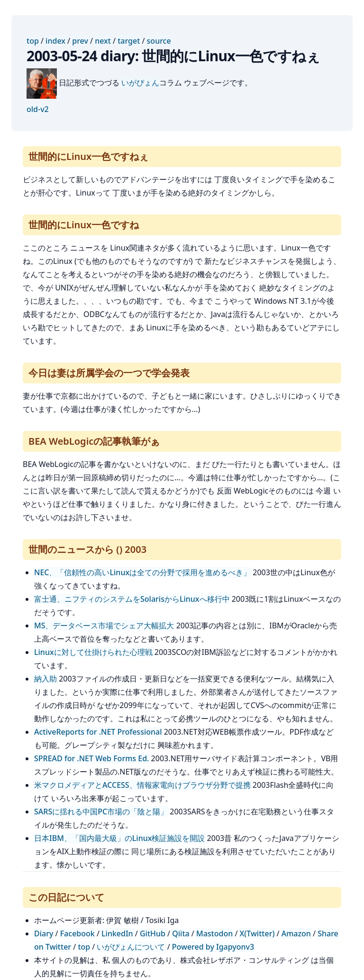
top (33, 41)
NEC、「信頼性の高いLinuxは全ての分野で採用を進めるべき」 (142, 572)
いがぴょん (140, 83)
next (103, 41)
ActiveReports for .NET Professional (98, 732)
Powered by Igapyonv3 (213, 947)
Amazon (296, 933)
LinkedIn (117, 933)
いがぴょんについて (131, 947)
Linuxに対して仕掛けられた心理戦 (93, 652)
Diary (44, 933)
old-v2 (38, 109)
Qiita (181, 933)
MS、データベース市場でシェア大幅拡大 (104, 625)
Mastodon (214, 933)
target (129, 41)
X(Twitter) (257, 933)
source (159, 41)
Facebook (77, 933)
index (55, 41)
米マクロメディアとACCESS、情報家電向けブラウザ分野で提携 (142, 785)
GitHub (153, 933)
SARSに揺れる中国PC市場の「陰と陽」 (101, 812)
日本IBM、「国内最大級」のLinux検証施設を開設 (119, 838)
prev (80, 41)
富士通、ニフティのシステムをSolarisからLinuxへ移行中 (132, 599)
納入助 (45, 679)
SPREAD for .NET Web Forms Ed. (91, 758)
